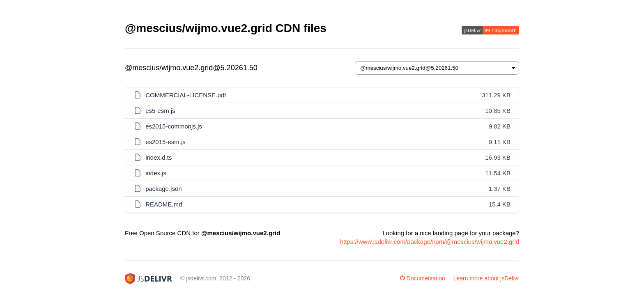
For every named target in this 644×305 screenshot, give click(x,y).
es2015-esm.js (166, 142)
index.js (156, 173)
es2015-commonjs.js (174, 126)
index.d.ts (159, 157)
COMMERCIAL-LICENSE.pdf (186, 95)
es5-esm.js (160, 111)
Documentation (423, 278)
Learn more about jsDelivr (486, 278)
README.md (164, 204)
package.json (163, 189)
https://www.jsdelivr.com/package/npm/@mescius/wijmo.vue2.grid (430, 242)
